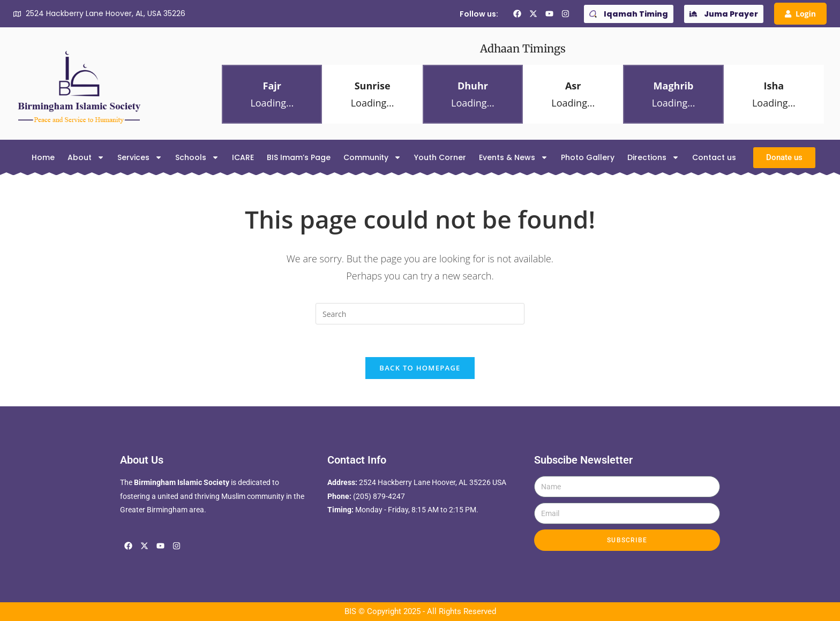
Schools (197, 157)
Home (43, 157)
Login (800, 14)
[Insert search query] (420, 314)
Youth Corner (440, 157)
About (86, 157)
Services (140, 157)
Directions (653, 157)
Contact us (714, 157)
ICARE (243, 157)
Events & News (513, 157)
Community (372, 157)
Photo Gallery (588, 157)
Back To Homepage (420, 368)
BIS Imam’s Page (299, 157)
